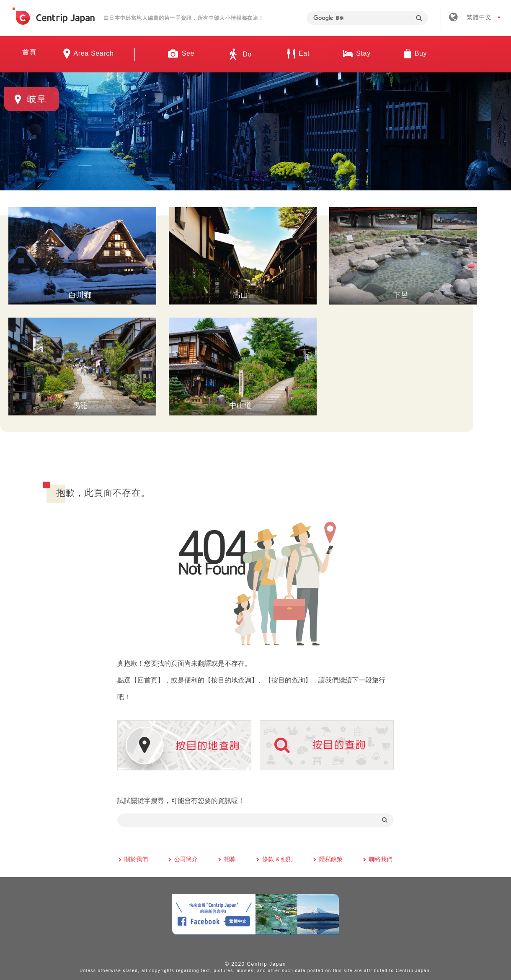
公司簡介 (186, 857)
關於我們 (136, 857)
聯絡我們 (381, 857)
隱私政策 (331, 857)
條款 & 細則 (277, 857)
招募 (230, 857)
